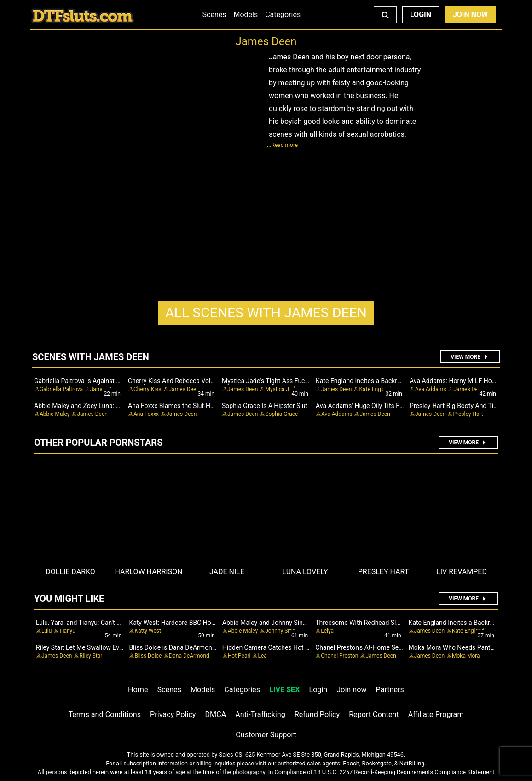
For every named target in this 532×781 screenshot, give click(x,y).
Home (138, 690)
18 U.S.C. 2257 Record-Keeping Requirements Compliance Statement (404, 772)
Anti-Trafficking (260, 714)
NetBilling (412, 763)
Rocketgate (377, 763)
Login (421, 15)
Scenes (214, 15)
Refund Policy (317, 714)
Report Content (374, 714)
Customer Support (266, 735)
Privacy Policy (173, 714)
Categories (283, 15)
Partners (390, 690)
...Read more (282, 145)
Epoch (351, 763)
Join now (351, 690)
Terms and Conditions (104, 714)
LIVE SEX (284, 690)
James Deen (266, 312)
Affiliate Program (436, 714)
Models (246, 15)
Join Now (470, 15)
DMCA (216, 714)
